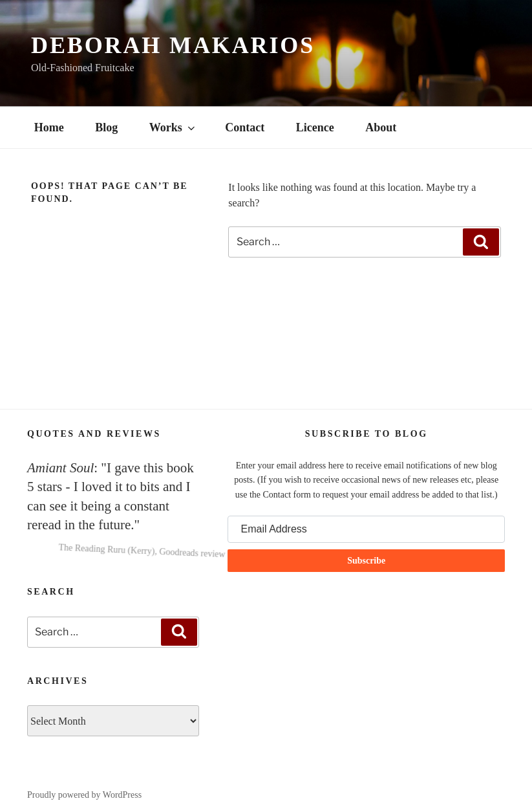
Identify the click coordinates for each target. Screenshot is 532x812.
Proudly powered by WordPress (84, 795)
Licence (315, 127)
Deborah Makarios (173, 45)
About (381, 127)
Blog (106, 127)
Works (173, 127)
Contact (245, 127)
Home (49, 127)
